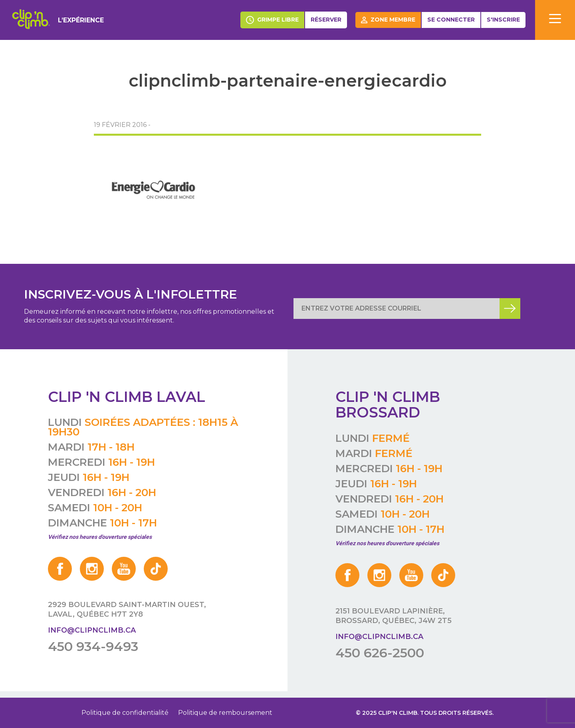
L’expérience (81, 20)
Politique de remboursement (225, 713)
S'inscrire (503, 20)
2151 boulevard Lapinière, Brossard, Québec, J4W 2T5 (394, 616)
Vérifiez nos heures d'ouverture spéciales (100, 537)
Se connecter (451, 20)
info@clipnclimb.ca (92, 630)
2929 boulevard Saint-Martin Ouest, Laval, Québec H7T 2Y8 (127, 609)
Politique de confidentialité (125, 713)
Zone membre (388, 20)
